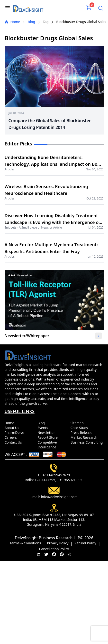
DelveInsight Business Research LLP (47, 538)
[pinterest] (62, 554)
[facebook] (54, 554)
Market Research (85, 437)
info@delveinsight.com (59, 497)
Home (12, 22)
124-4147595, (45, 480)
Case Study (80, 428)
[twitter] (46, 554)
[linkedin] (39, 554)
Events (44, 428)
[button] (99, 336)
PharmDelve (15, 433)
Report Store (48, 437)
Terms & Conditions (25, 543)
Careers (12, 437)
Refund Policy (85, 543)
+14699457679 (58, 475)
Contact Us (14, 442)
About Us (13, 428)
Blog (31, 22)
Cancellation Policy (54, 549)
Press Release (82, 433)
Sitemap (78, 423)
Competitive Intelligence (48, 445)
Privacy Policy (58, 543)
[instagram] (69, 554)
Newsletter (47, 433)
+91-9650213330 (70, 480)
